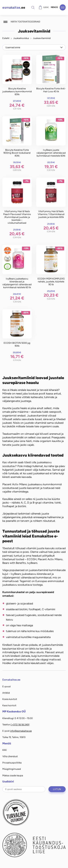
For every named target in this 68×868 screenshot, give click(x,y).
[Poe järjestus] (34, 47)
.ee (14, 7)
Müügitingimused (12, 769)
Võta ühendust (10, 756)
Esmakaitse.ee (11, 680)
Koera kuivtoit (10, 699)
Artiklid (6, 693)
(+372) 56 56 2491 (20, 725)
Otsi (33, 7)
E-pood (6, 686)
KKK (5, 750)
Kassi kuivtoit (9, 705)
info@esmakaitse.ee (21, 731)
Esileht (6, 38)
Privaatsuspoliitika (12, 763)
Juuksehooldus (21, 38)
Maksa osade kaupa (13, 775)
